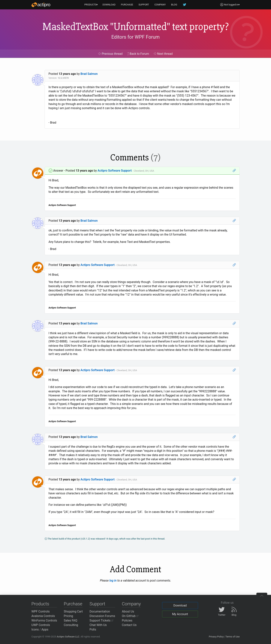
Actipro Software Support (115, 171)
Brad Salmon (89, 74)
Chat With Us (98, 625)
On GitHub (130, 616)
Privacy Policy (216, 637)
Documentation (100, 611)
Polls (93, 629)
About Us (128, 611)
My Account (180, 614)
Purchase (73, 604)
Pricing (68, 616)
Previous (110, 54)
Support (97, 604)
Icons (35, 629)
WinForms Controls (44, 620)
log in (113, 581)
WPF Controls (41, 611)
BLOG (174, 5)
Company (131, 604)
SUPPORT (144, 5)
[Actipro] (41, 5)
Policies (127, 620)
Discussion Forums (102, 616)
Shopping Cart (73, 611)
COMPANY (160, 5)
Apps (45, 629)
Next (163, 54)
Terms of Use (233, 637)
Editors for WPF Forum (136, 37)
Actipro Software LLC (68, 637)
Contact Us (129, 625)
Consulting (71, 625)
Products (40, 604)
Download (180, 605)
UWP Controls (41, 625)
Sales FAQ (71, 620)
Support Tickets (101, 620)
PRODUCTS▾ (91, 5)
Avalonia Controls (43, 616)
